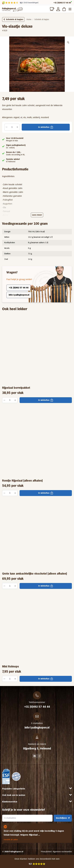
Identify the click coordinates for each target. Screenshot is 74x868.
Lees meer (37, 215)
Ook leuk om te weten (14, 795)
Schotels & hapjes (13, 19)
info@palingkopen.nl (19, 295)
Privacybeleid (46, 852)
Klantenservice (10, 802)
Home (29, 19)
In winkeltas (44, 127)
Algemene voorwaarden (62, 852)
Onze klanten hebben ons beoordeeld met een (37, 862)
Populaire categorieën (14, 789)
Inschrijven (63, 818)
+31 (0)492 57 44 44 (62, 3)
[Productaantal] (12, 127)
